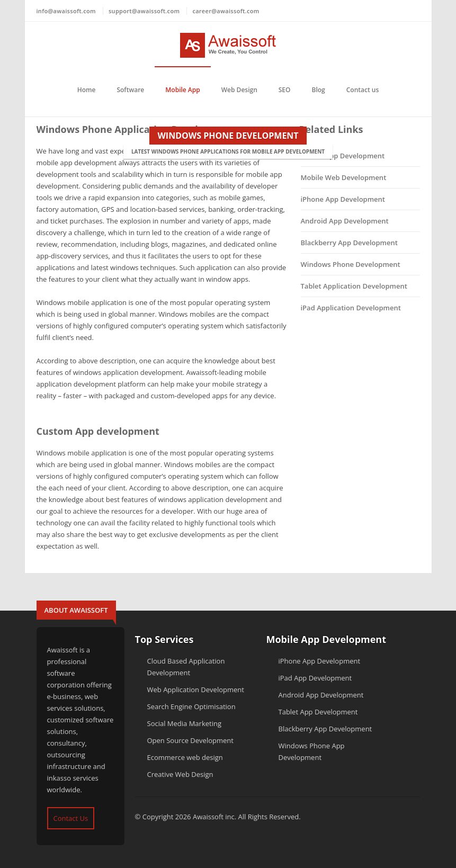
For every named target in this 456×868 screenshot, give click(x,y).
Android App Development (345, 221)
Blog (319, 90)
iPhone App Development (343, 199)
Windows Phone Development (351, 264)
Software (130, 90)
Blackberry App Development (349, 243)
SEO (285, 90)
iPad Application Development (351, 308)
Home (87, 90)
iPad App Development (315, 678)
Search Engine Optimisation (191, 706)
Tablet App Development (318, 712)
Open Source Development (190, 740)
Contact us (363, 90)
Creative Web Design (180, 774)
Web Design (239, 90)
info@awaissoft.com (66, 11)
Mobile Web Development (344, 177)
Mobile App (182, 90)
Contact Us (71, 818)
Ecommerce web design (185, 757)
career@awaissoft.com (226, 11)
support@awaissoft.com (144, 11)
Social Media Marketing (184, 723)
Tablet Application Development (354, 286)
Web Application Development (196, 690)
